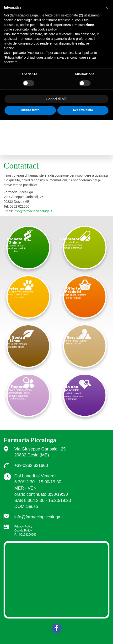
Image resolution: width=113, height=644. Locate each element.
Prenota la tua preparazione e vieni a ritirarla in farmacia (72, 243)
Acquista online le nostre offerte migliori (73, 293)
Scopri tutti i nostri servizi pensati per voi (73, 340)
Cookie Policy (23, 531)
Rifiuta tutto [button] (30, 110)
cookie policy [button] (47, 29)
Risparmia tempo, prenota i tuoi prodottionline (15, 245)
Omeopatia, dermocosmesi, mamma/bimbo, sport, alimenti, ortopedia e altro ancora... (18, 392)
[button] (107, 8)
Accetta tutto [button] (83, 110)
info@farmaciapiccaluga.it (33, 211)
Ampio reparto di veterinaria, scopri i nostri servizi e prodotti (19, 292)
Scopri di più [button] (56, 99)
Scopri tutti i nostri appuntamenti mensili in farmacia (72, 393)
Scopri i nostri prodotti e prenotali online (15, 342)
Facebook (57, 628)
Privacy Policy (23, 526)
